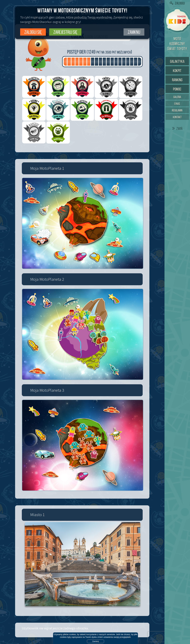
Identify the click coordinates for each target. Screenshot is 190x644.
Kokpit (177, 71)
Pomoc (177, 89)
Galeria (177, 97)
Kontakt (177, 117)
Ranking (177, 80)
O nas (177, 104)
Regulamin (177, 110)
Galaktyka (177, 61)
